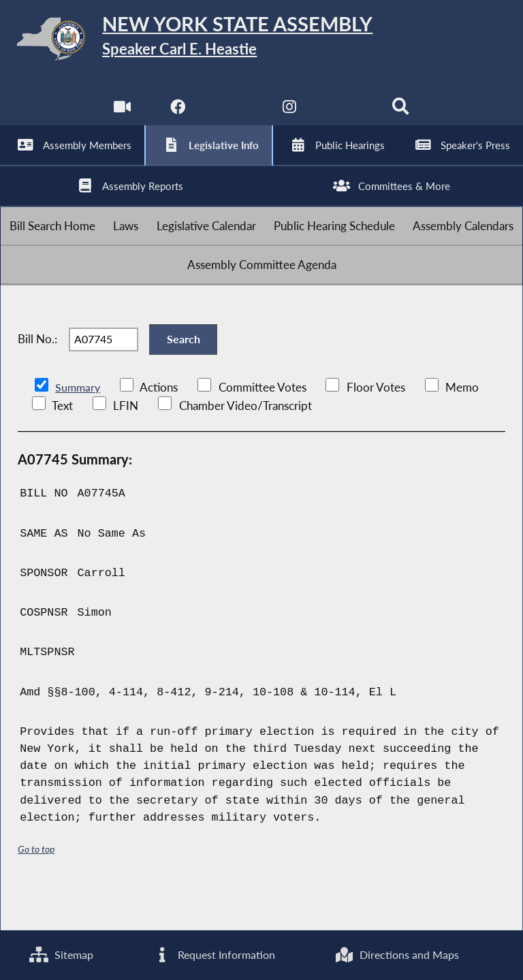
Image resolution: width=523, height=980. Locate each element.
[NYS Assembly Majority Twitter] (233, 115)
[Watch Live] (121, 115)
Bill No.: (37, 372)
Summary (79, 425)
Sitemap (61, 954)
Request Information (213, 954)
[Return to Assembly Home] (261, 41)
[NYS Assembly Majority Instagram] (290, 115)
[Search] (402, 115)
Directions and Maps (397, 954)
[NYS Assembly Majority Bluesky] (346, 115)
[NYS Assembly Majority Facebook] (177, 115)
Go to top (36, 886)
